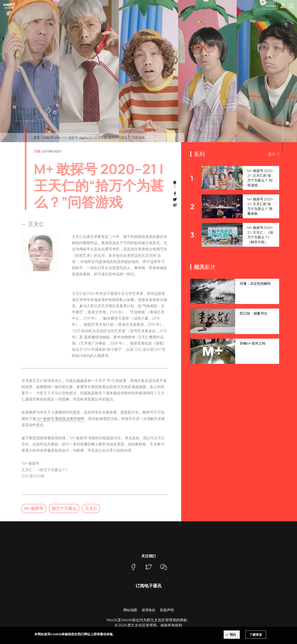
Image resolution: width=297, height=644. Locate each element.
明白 (233, 634)
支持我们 (271, 6)
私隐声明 (167, 610)
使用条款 (149, 610)
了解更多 (256, 634)
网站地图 (130, 610)
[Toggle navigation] (291, 6)
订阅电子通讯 (148, 586)
